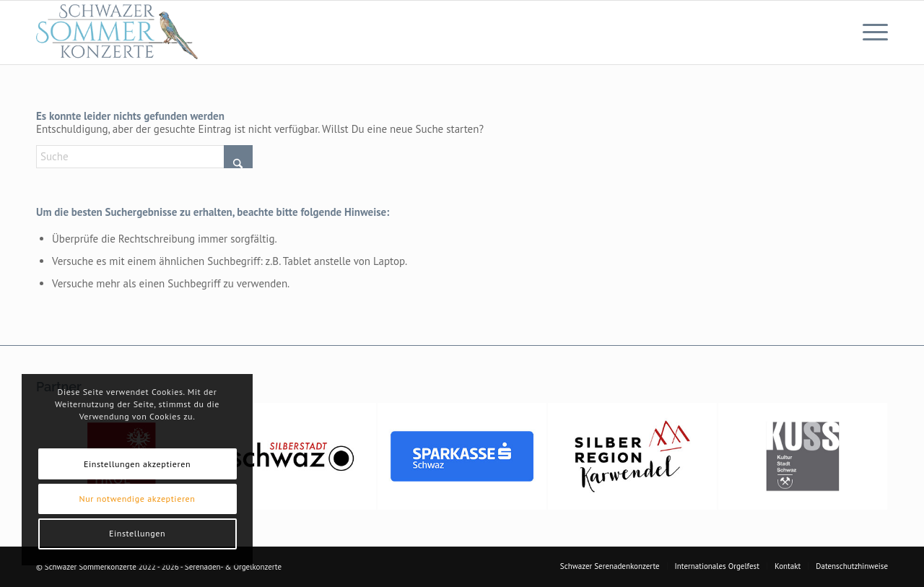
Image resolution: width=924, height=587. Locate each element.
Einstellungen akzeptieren (137, 464)
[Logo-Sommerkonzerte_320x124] (118, 32)
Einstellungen (137, 533)
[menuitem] (871, 32)
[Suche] (144, 157)
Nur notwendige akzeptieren (138, 499)
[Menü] (871, 32)
